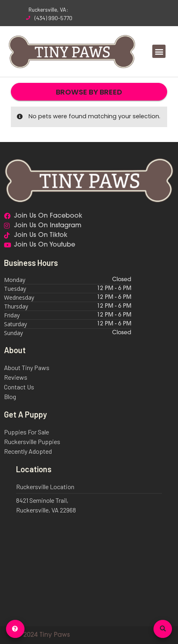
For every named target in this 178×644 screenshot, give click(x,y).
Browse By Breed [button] (89, 92)
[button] (159, 51)
